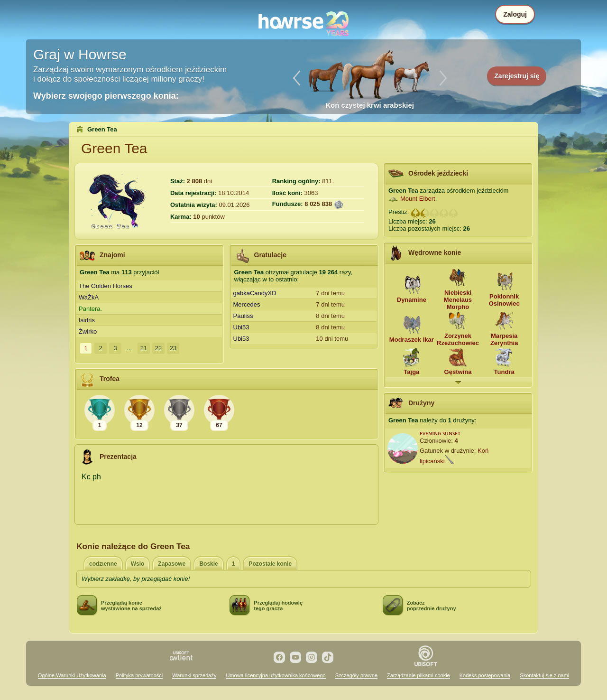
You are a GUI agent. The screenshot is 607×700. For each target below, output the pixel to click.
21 (144, 348)
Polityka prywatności (139, 675)
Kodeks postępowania (485, 675)
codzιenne (103, 564)
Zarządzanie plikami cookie (418, 675)
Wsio (138, 564)
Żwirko (88, 331)
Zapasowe (172, 564)
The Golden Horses (106, 286)
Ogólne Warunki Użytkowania (72, 675)
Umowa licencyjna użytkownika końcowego (276, 675)
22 (158, 348)
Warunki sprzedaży (194, 675)
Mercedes (247, 304)
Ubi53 (241, 327)
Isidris (87, 320)
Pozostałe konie (270, 564)
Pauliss (243, 316)
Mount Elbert (418, 199)
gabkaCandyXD (255, 293)
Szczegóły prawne (356, 675)
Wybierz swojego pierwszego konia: (106, 96)
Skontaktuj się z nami (544, 675)
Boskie (208, 564)
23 (173, 348)
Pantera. (90, 309)
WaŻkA (89, 297)
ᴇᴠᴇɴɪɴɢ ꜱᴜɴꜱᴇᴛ (440, 433)
